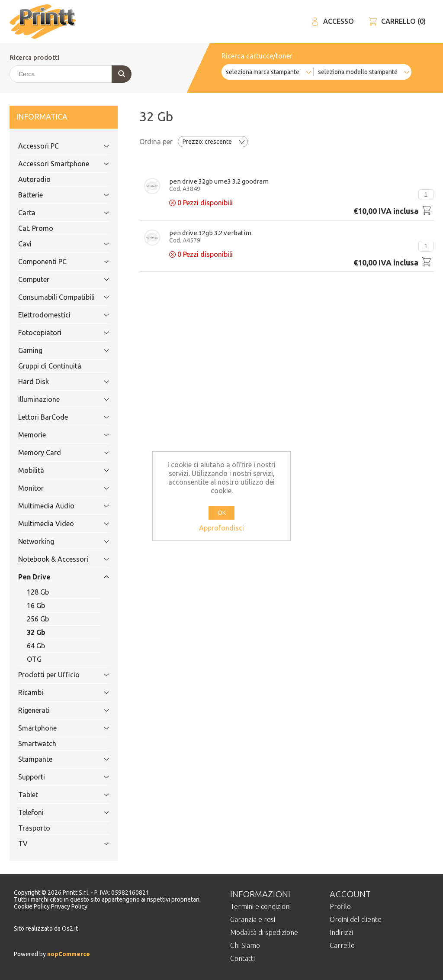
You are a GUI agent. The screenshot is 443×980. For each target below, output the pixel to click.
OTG (34, 659)
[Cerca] (70, 74)
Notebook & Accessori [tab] (54, 559)
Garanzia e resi (253, 919)
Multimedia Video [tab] (54, 524)
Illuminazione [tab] (54, 399)
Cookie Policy (32, 906)
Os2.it (70, 928)
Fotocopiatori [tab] (54, 333)
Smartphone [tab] (54, 728)
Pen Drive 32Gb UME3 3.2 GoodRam (219, 181)
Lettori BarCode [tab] (54, 417)
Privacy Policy (69, 906)
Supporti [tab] (54, 777)
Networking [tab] (54, 541)
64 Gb (36, 646)
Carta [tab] (54, 213)
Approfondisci (221, 528)
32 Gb (36, 632)
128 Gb (38, 592)
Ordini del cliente (356, 919)
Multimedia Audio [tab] (54, 506)
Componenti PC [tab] (54, 262)
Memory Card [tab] (54, 453)
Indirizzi (341, 932)
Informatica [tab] (54, 117)
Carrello (342, 945)
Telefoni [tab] (54, 812)
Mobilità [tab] (54, 470)
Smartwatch (37, 744)
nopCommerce (68, 954)
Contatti (242, 958)
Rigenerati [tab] (54, 710)
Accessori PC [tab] (54, 146)
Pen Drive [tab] (54, 577)
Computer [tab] (54, 279)
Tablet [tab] (54, 795)
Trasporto (34, 828)
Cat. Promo (36, 228)
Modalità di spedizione (264, 932)
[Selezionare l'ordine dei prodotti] (213, 142)
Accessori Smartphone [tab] (54, 164)
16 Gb (36, 605)
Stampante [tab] (54, 759)
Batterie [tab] (54, 195)
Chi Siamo (245, 945)
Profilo (340, 906)
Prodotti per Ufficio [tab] (54, 675)
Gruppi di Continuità (50, 366)
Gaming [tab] (54, 350)
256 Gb (38, 619)
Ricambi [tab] (54, 692)
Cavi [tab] (54, 244)
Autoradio (34, 179)
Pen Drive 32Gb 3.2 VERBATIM (210, 233)
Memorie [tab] (54, 435)
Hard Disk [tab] (54, 382)
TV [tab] (54, 844)
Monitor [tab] (54, 488)
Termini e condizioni (260, 906)
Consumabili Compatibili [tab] (56, 297)
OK (222, 513)
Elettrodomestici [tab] (54, 315)
